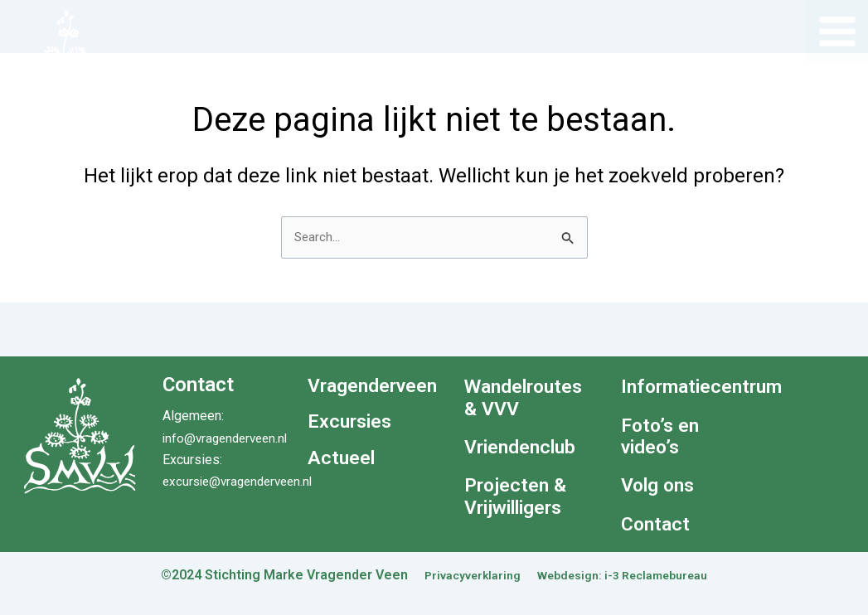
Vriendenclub (524, 448)
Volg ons (660, 487)
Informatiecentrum (683, 387)
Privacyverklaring (461, 575)
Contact (657, 525)
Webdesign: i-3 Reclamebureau (628, 575)
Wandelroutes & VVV (526, 398)
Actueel (342, 451)
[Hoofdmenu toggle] (837, 31)
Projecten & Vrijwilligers (519, 498)
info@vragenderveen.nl (229, 438)
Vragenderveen (369, 385)
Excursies (352, 418)
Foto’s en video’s (662, 437)
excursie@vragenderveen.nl (242, 481)
